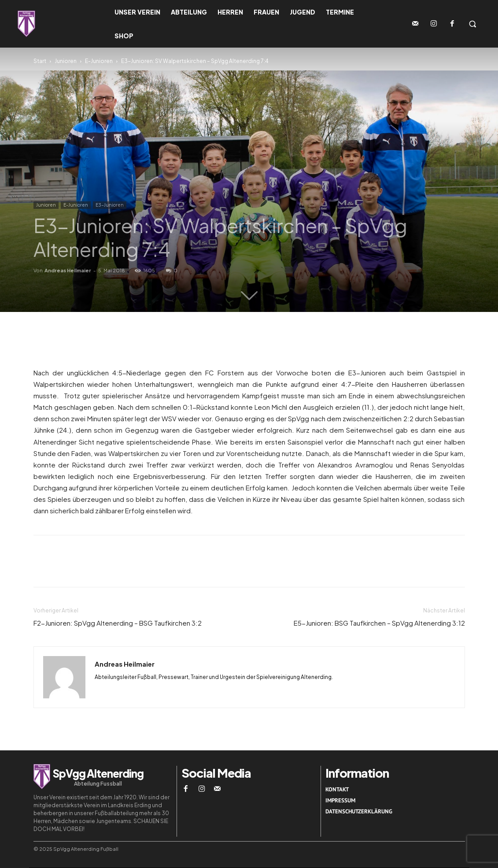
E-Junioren (99, 61)
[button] (472, 24)
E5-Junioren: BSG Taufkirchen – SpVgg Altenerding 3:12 (379, 623)
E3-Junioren (110, 205)
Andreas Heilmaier (68, 270)
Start (40, 61)
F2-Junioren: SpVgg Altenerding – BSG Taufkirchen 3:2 (118, 623)
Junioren (66, 61)
